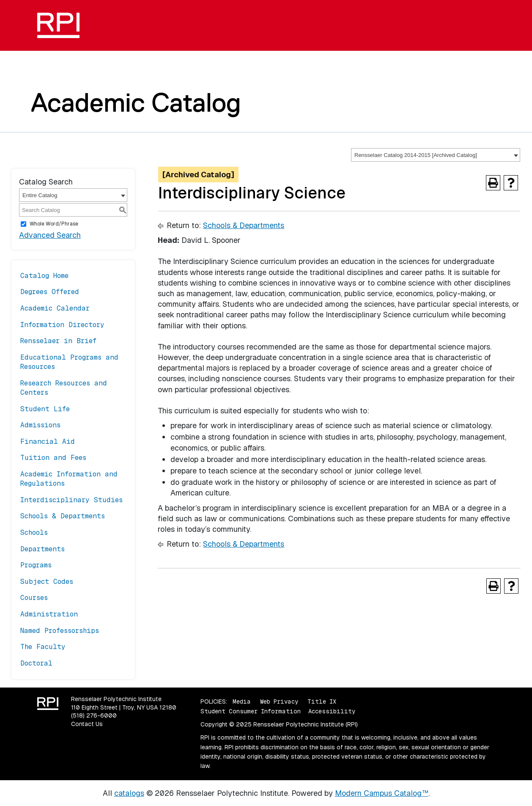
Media (242, 701)
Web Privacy (279, 701)
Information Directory (62, 325)
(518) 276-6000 (94, 715)
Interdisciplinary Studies (71, 500)
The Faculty (43, 647)
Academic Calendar (55, 308)
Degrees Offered (50, 292)
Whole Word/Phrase (54, 224)
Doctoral (36, 663)
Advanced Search (50, 235)
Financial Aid (48, 442)
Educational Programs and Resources (69, 362)
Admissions (40, 425)
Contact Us (87, 724)
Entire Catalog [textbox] (40, 195)
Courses (34, 598)
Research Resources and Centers (64, 388)
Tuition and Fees (53, 458)
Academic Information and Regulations (69, 479)
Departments (43, 549)
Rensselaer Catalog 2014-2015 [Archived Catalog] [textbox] (416, 155)
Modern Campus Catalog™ (382, 793)
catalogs (129, 793)
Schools (34, 532)
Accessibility (332, 711)
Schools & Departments (63, 516)
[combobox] (436, 155)
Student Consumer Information (251, 711)
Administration (49, 614)
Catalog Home (44, 276)
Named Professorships (60, 631)
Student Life (45, 409)
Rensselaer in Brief (58, 341)
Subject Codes (47, 582)
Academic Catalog (136, 102)
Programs (36, 565)
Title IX (322, 701)
